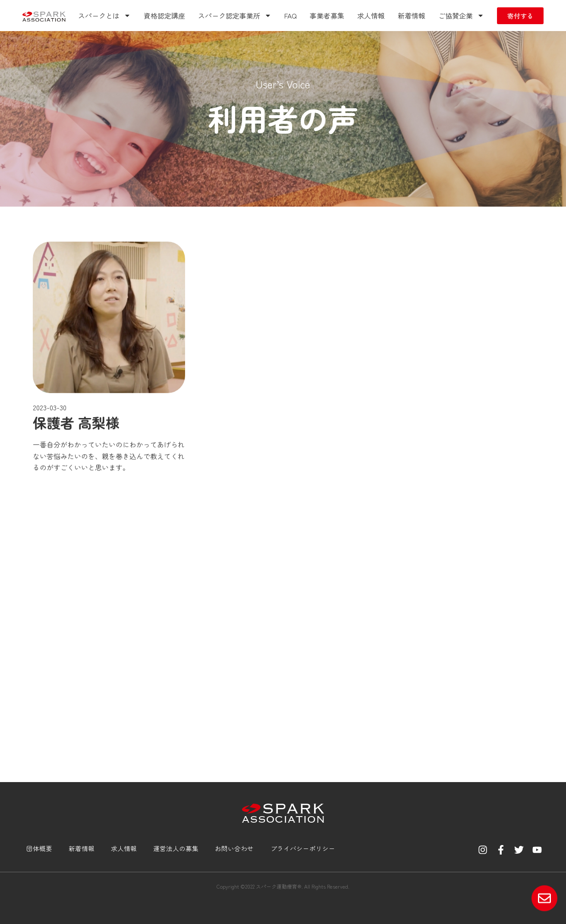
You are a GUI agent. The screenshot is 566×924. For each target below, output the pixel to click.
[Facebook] (501, 850)
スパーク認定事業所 (235, 16)
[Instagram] (483, 850)
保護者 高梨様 (76, 494)
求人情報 (371, 16)
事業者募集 (327, 16)
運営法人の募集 (173, 848)
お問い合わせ (231, 848)
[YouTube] (537, 850)
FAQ (291, 16)
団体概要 (37, 848)
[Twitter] (519, 850)
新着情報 (412, 16)
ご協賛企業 (461, 16)
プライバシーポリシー (299, 848)
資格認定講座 (164, 16)
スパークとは (104, 16)
